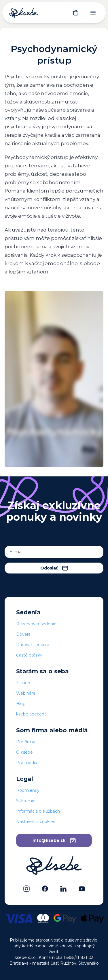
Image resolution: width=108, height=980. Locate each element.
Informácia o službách (38, 811)
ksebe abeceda (31, 714)
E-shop (23, 683)
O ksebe (24, 752)
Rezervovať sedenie (36, 624)
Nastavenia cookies (36, 822)
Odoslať (54, 568)
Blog (21, 704)
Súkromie (26, 801)
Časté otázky (29, 655)
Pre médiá (27, 763)
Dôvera (23, 634)
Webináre (26, 693)
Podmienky (28, 790)
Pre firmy (26, 742)
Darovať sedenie (33, 645)
